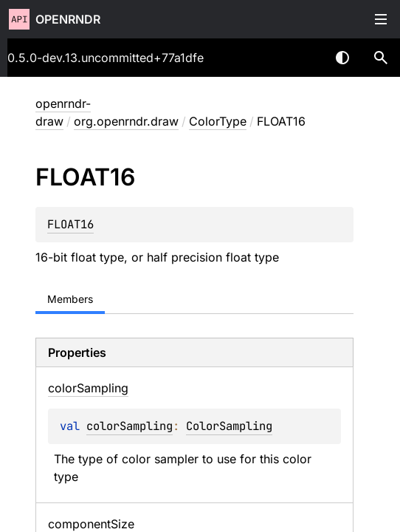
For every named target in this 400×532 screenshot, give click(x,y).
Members (70, 299)
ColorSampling (229, 426)
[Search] (381, 58)
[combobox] (304, 58)
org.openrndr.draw (126, 121)
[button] (381, 58)
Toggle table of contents (381, 19)
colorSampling (130, 426)
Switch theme (342, 58)
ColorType (218, 121)
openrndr (68, 19)
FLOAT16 (70, 224)
